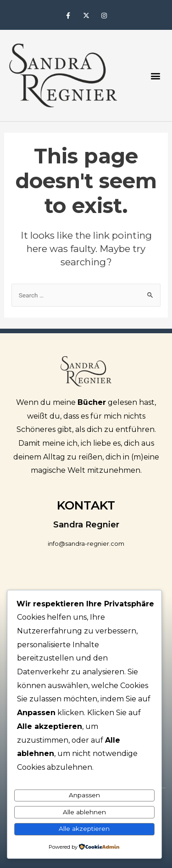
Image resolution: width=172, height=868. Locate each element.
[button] (155, 76)
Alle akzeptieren (84, 829)
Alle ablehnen (84, 812)
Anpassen (84, 795)
